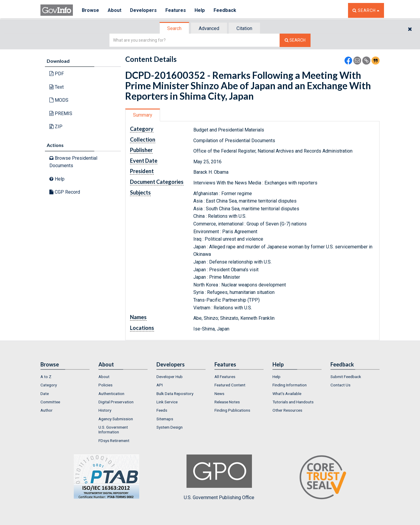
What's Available (287, 394)
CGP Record (65, 192)
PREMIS (61, 113)
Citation (244, 28)
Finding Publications (232, 410)
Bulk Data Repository (175, 394)
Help (200, 10)
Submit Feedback (346, 377)
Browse (90, 10)
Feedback (225, 10)
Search (174, 28)
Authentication (111, 394)
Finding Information (290, 385)
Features (176, 10)
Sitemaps (165, 419)
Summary (143, 115)
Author (47, 410)
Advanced (209, 28)
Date (45, 394)
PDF (57, 74)
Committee (50, 402)
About (115, 10)
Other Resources (287, 410)
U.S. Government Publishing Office (219, 477)
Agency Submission (116, 419)
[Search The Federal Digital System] (295, 40)
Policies (105, 385)
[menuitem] (65, 377)
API (160, 385)
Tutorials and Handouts (293, 402)
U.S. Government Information (113, 430)
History (105, 410)
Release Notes (227, 402)
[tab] (175, 28)
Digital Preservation (116, 402)
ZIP (56, 127)
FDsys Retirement (114, 441)
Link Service (167, 402)
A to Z (46, 377)
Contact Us (340, 385)
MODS (59, 100)
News (219, 394)
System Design (170, 427)
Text (57, 87)
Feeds (162, 410)
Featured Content (230, 385)
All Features (225, 377)
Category (49, 385)
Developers (144, 10)
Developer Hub (170, 377)
